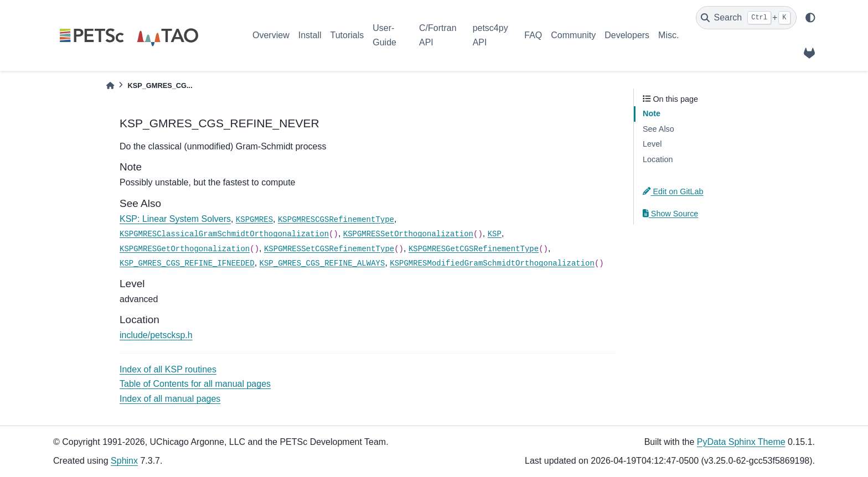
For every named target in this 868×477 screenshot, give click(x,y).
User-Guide (384, 35)
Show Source (670, 214)
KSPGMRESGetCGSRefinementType (474, 249)
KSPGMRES (254, 220)
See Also (658, 129)
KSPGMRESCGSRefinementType (336, 220)
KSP (495, 234)
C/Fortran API (438, 35)
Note (652, 113)
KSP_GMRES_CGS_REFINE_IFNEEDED (187, 263)
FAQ (533, 35)
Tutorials (347, 35)
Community (573, 35)
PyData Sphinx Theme (741, 442)
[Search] (746, 18)
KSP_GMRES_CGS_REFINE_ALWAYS (322, 263)
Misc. (668, 35)
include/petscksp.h (156, 335)
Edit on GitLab (673, 191)
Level (652, 144)
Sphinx (124, 461)
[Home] (110, 85)
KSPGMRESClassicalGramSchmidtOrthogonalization (224, 234)
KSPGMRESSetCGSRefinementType (329, 249)
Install (310, 35)
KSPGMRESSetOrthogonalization (408, 234)
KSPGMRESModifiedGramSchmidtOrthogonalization (492, 263)
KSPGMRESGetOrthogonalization (185, 249)
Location (658, 159)
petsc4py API (490, 35)
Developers (627, 35)
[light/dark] (810, 18)
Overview (271, 35)
